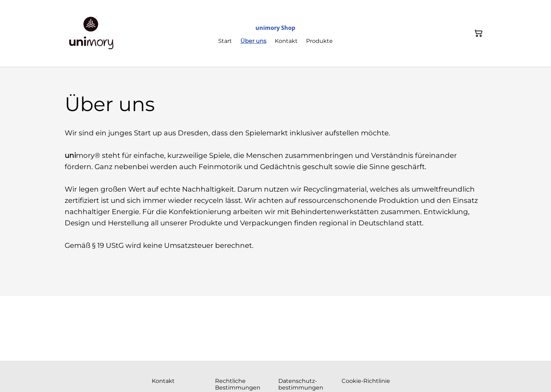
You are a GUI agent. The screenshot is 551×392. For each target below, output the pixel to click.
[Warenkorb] (479, 33)
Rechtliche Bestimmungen (238, 384)
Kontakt (163, 381)
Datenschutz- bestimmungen (301, 384)
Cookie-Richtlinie (366, 381)
